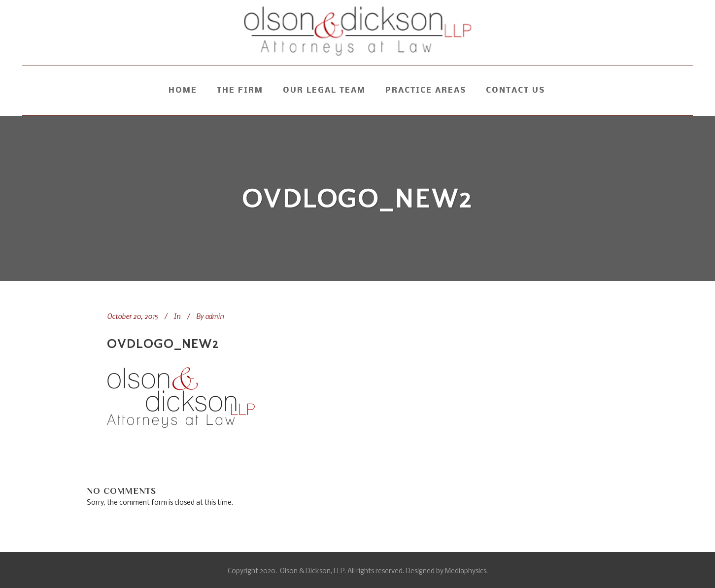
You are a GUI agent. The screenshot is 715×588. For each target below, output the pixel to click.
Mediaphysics (466, 571)
